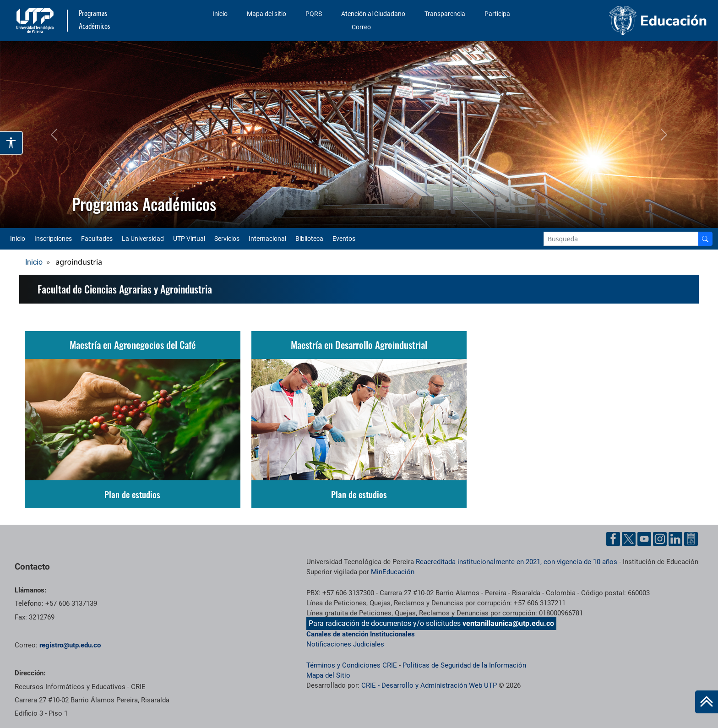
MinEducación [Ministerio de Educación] (393, 572)
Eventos (344, 239)
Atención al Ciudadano (373, 14)
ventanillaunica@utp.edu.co (508, 623)
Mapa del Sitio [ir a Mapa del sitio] (328, 675)
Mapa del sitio (267, 14)
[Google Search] (621, 239)
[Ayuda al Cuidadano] (691, 539)
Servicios (227, 239)
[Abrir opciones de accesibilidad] (11, 143)
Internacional (267, 239)
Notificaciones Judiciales (345, 644)
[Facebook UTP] (613, 539)
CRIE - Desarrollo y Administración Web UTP (429, 685)
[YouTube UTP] (644, 539)
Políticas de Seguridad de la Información (464, 665)
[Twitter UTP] (629, 539)
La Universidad (143, 239)
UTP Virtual (189, 239)
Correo (361, 27)
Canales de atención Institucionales (361, 634)
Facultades (97, 239)
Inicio (220, 14)
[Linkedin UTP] (675, 539)
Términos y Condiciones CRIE (352, 665)
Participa (497, 14)
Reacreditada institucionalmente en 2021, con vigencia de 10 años (517, 562)
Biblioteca (309, 239)
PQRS (314, 14)
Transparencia (445, 14)
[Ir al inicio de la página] (707, 702)
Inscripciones (53, 239)
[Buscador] (705, 239)
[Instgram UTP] (660, 539)
